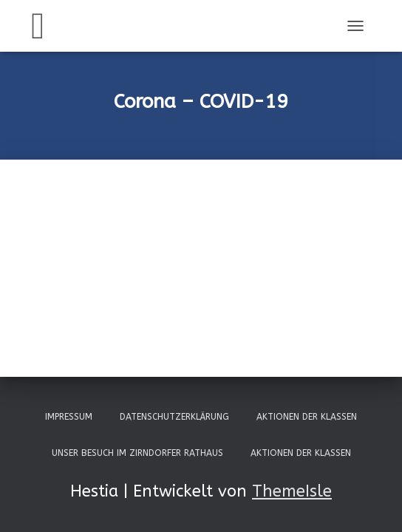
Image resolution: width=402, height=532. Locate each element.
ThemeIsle (292, 491)
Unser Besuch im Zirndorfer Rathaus (137, 453)
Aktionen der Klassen (307, 417)
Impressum (69, 417)
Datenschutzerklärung (174, 417)
